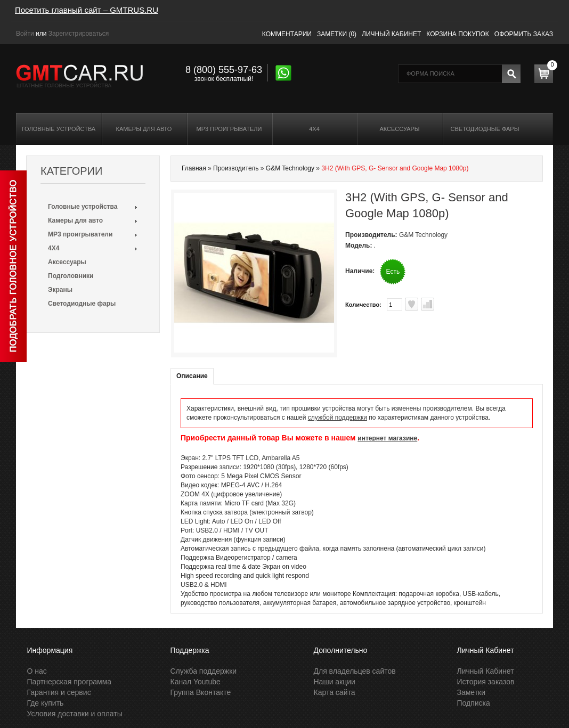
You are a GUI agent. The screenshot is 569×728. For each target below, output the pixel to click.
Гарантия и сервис (59, 692)
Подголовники (71, 276)
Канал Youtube (196, 682)
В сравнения (428, 304)
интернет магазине (387, 438)
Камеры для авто (144, 129)
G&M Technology (290, 168)
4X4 (314, 129)
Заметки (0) (337, 34)
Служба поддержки (204, 671)
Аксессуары (399, 129)
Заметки (472, 692)
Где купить (46, 703)
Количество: (363, 305)
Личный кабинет (391, 34)
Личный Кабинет (486, 671)
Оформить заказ (524, 34)
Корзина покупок (457, 34)
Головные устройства (59, 129)
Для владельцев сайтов (355, 671)
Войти (25, 34)
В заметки (412, 304)
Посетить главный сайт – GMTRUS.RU (87, 10)
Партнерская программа (70, 682)
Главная (194, 168)
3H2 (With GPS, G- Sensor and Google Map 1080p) (395, 168)
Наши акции (335, 682)
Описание (192, 376)
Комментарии (287, 34)
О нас (37, 671)
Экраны (60, 290)
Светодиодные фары (485, 129)
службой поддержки (338, 418)
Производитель (236, 168)
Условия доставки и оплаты (75, 714)
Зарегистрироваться (79, 34)
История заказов (486, 682)
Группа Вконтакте (201, 692)
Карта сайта (335, 692)
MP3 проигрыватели (229, 129)
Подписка (474, 703)
